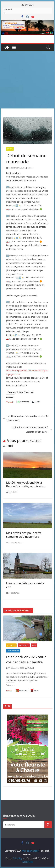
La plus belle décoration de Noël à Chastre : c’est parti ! (31, 430)
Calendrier (24, 645)
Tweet (10, 402)
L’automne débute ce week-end (25, 585)
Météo (10, 149)
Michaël (31, 168)
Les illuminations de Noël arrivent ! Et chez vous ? (26, 418)
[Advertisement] (27, 80)
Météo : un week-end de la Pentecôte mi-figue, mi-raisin (26, 484)
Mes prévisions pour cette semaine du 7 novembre (24, 535)
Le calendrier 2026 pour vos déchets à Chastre (26, 659)
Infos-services (13, 651)
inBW (34, 645)
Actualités (11, 645)
